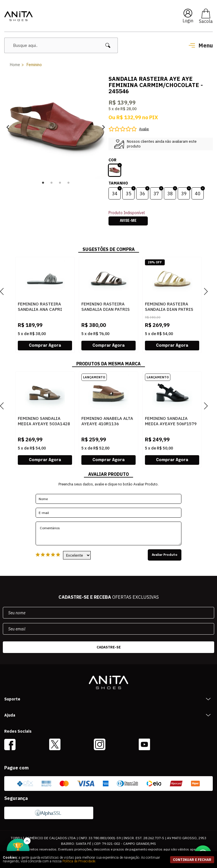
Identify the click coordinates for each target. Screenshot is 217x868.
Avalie (144, 129)
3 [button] (60, 183)
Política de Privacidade (79, 861)
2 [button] (51, 183)
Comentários (108, 533)
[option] (56, 127)
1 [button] (43, 183)
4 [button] (68, 183)
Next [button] (104, 127)
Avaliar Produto (165, 555)
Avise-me (128, 221)
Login (188, 21)
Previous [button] (8, 127)
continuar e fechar (192, 860)
